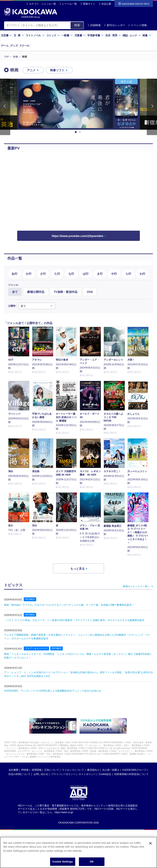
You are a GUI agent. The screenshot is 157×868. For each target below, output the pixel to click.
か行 (29, 273)
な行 (71, 273)
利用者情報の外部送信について (131, 774)
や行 (114, 273)
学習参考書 (95, 35)
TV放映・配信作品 (66, 292)
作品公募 (106, 4)
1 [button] (76, 132)
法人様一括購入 (111, 770)
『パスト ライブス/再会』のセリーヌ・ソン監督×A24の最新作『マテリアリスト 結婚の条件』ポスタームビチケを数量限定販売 (74, 620)
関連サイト (89, 4)
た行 (57, 273)
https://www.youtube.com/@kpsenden (78, 236)
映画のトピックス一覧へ (136, 586)
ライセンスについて (73, 770)
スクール (24, 46)
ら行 (128, 273)
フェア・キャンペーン (36, 648)
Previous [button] (5, 107)
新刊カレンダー (115, 25)
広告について (52, 770)
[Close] (150, 843)
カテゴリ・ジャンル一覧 (43, 4)
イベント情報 (137, 25)
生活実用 (113, 35)
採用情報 (37, 770)
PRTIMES (30, 599)
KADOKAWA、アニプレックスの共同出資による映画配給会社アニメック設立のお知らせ (53, 691)
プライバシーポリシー (63, 774)
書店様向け (93, 770)
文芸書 (6, 35)
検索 (77, 25)
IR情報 (25, 770)
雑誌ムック (132, 35)
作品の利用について (19, 774)
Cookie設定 (105, 774)
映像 (147, 35)
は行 (86, 273)
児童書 (80, 35)
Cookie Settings (63, 862)
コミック (53, 35)
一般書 (67, 35)
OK (92, 862)
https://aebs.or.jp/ (64, 812)
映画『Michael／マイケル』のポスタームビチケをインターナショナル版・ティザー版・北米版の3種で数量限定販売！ (69, 605)
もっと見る (77, 568)
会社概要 (13, 770)
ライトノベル (35, 35)
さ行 (43, 273)
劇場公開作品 (36, 292)
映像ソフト (57, 70)
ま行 (100, 273)
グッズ (14, 46)
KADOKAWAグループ (134, 770)
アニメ (31, 70)
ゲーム (5, 46)
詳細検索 (94, 25)
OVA (90, 292)
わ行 (142, 273)
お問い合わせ (41, 774)
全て (15, 292)
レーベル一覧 (70, 4)
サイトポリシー (87, 774)
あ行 (15, 273)
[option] (78, 104)
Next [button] (152, 107)
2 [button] (81, 132)
